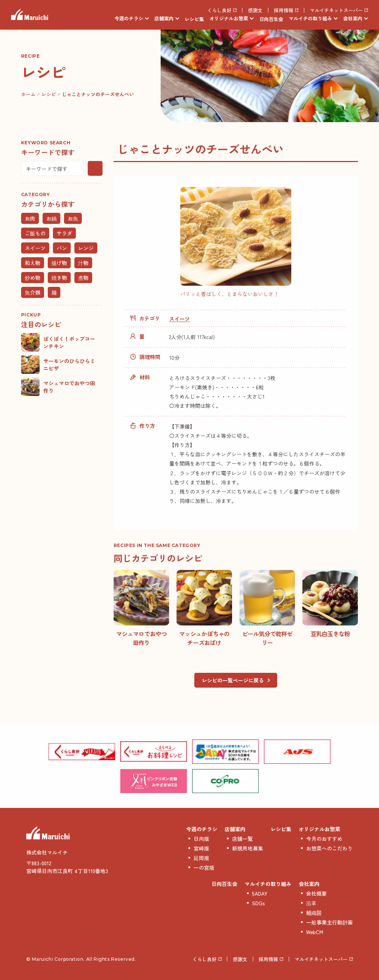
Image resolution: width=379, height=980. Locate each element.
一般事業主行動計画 (329, 922)
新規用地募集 (248, 848)
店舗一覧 (242, 839)
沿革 (311, 903)
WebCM (315, 932)
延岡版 (201, 858)
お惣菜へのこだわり (329, 848)
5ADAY (260, 893)
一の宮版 (204, 867)
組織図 (314, 913)
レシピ (49, 94)
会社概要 (316, 893)
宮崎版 (201, 848)
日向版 (201, 839)
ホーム (28, 94)
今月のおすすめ (324, 839)
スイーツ (180, 319)
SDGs (259, 903)
